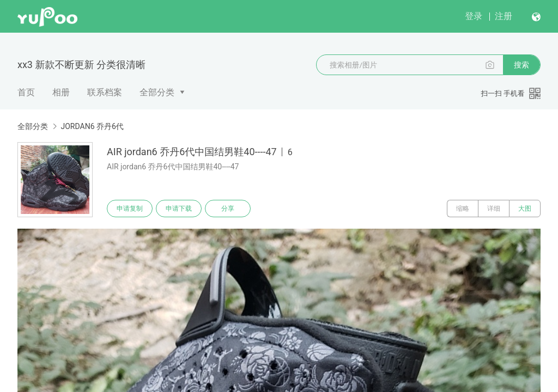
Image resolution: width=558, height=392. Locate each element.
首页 (26, 92)
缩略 (463, 209)
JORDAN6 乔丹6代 (92, 126)
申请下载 (179, 209)
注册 (504, 16)
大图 (525, 209)
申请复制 (130, 209)
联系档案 (105, 92)
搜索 (521, 65)
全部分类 (157, 92)
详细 (494, 209)
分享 (228, 209)
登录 (474, 16)
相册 (61, 92)
